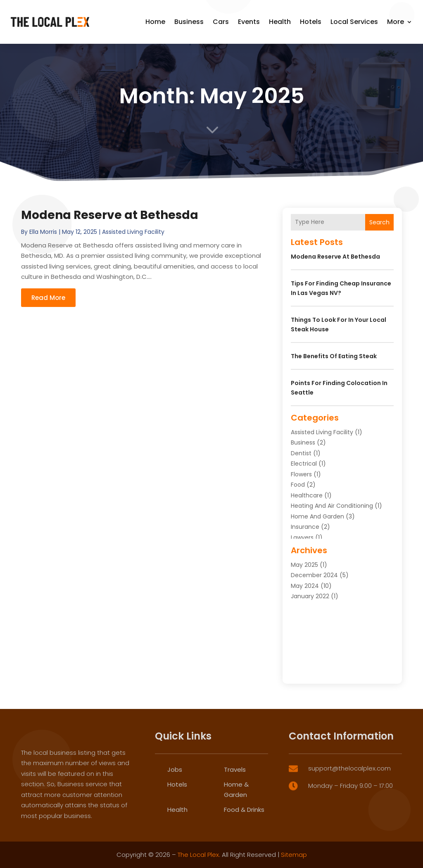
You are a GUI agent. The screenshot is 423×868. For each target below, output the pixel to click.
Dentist (301, 453)
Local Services (354, 22)
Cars (221, 22)
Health (280, 22)
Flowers (301, 474)
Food (298, 485)
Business (189, 22)
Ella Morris (43, 232)
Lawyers (302, 537)
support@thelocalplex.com (349, 824)
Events (249, 22)
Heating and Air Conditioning (332, 506)
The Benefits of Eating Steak (334, 356)
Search (379, 222)
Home (155, 22)
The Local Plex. (199, 855)
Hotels (311, 22)
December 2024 (314, 575)
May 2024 (305, 586)
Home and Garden (317, 516)
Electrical (304, 464)
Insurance (305, 527)
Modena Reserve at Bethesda (110, 215)
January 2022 (310, 596)
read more (48, 298)
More (396, 22)
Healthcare (307, 495)
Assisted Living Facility (133, 232)
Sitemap (294, 855)
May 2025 (304, 565)
